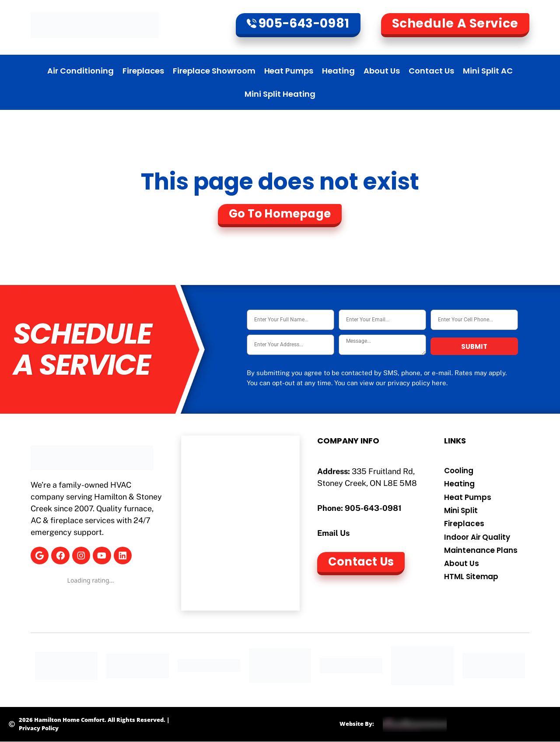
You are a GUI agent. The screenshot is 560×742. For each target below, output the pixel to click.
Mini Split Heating (280, 94)
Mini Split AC (488, 71)
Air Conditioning (80, 71)
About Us (382, 71)
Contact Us (431, 71)
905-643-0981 (373, 508)
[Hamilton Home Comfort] (240, 523)
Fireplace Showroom (214, 71)
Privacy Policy (39, 728)
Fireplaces (143, 71)
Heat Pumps (289, 71)
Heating (338, 71)
